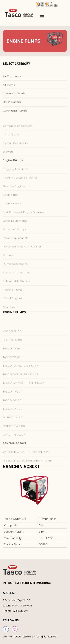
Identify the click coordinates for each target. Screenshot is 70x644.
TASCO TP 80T (12, 400)
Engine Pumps (13, 168)
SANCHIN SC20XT (15, 443)
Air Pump (9, 86)
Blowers (8, 160)
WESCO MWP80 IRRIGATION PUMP (27, 469)
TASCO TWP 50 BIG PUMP (20, 374)
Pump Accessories (15, 272)
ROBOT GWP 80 (14, 434)
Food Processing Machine (20, 186)
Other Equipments (15, 229)
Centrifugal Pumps (15, 112)
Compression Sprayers (18, 134)
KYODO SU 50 (12, 339)
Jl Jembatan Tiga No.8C (16, 600)
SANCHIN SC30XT (15, 451)
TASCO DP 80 (12, 408)
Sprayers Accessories (16, 281)
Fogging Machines (15, 177)
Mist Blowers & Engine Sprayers (23, 220)
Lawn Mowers (12, 211)
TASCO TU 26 (11, 357)
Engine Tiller (11, 203)
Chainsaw (9, 315)
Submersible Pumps (16, 289)
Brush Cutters (12, 104)
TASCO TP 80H (13, 417)
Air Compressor (13, 78)
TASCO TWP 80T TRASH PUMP (23, 391)
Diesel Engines (13, 306)
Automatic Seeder (15, 95)
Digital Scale (11, 143)
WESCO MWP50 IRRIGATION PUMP (27, 460)
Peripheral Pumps (15, 237)
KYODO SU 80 (12, 348)
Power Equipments (16, 246)
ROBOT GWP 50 (14, 425)
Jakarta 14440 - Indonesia (17, 606)
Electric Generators (15, 151)
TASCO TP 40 (11, 365)
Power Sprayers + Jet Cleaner (22, 255)
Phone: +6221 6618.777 (15, 611)
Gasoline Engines (14, 194)
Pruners (8, 263)
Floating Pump (13, 298)
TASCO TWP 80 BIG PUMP (21, 382)
